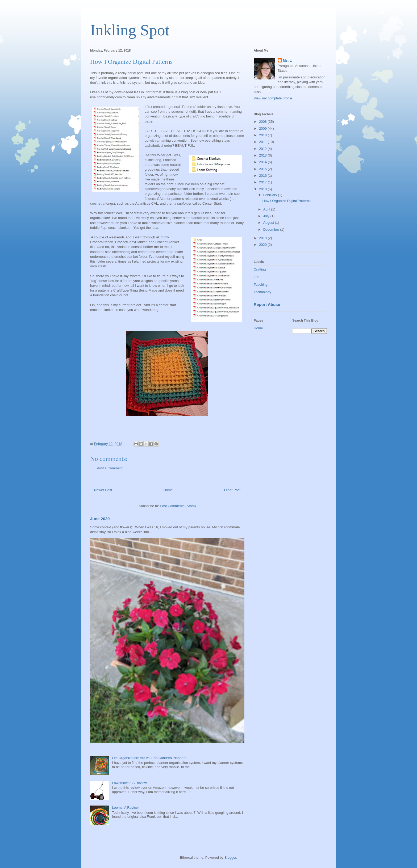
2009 (263, 128)
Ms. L (287, 60)
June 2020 (100, 519)
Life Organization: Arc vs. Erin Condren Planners (149, 758)
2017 (263, 182)
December (272, 229)
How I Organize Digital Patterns (286, 201)
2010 (263, 135)
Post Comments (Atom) (178, 506)
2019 (263, 238)
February (271, 195)
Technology (262, 292)
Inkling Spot (130, 30)
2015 (263, 169)
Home (168, 490)
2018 (263, 189)
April (267, 209)
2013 (263, 155)
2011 (263, 142)
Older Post (232, 490)
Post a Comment (110, 468)
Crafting (260, 269)
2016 (263, 176)
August (269, 223)
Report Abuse (267, 304)
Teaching (261, 285)
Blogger (230, 858)
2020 (263, 245)
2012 (263, 149)
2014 (263, 162)
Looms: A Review (125, 808)
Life (257, 277)
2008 (263, 122)
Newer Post (103, 490)
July (267, 216)
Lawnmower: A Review (129, 783)
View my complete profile (273, 98)
